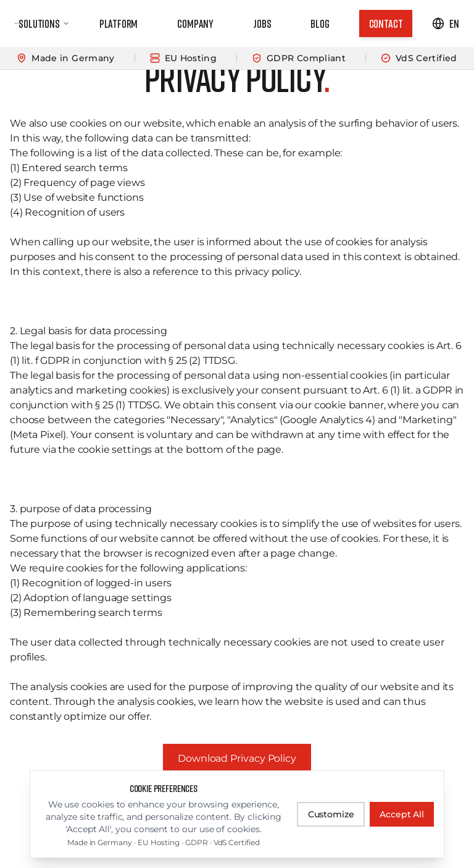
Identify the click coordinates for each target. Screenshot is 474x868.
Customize (331, 814)
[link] (386, 23)
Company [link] (195, 23)
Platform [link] (119, 23)
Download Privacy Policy (237, 758)
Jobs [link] (262, 23)
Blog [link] (320, 23)
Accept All (402, 814)
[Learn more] (237, 58)
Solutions (44, 23)
